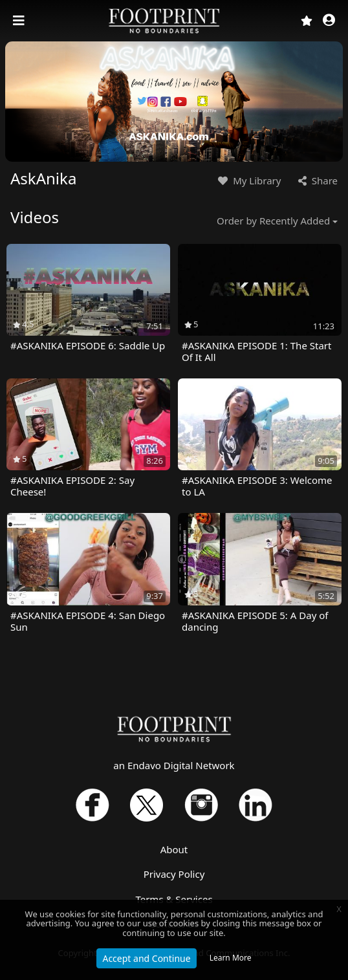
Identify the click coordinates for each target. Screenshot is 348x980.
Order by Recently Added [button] (273, 221)
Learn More (231, 958)
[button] (329, 21)
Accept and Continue (146, 958)
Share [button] (317, 180)
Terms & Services (174, 899)
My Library (248, 180)
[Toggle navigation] (20, 21)
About (174, 849)
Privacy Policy (174, 874)
